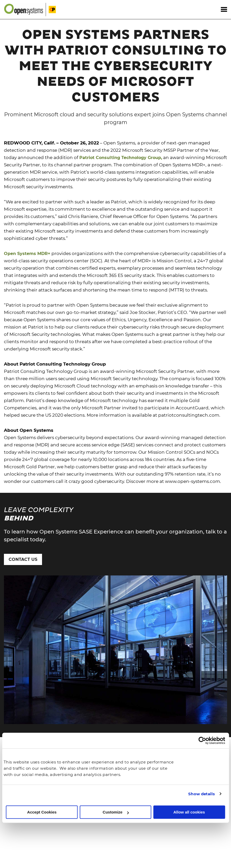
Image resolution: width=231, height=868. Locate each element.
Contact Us (23, 544)
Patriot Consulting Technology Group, (121, 142)
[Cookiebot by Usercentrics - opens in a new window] (202, 741)
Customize (116, 812)
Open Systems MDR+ (27, 238)
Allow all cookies (189, 812)
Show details (202, 794)
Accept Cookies (42, 812)
